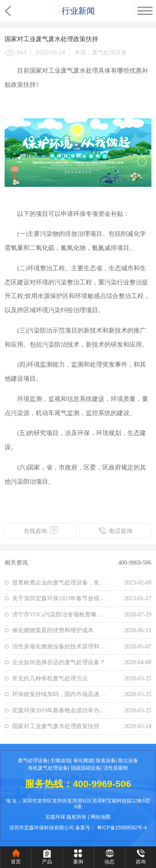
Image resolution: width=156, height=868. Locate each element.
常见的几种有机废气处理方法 (50, 678)
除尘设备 (128, 760)
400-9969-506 (135, 562)
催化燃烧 (83, 760)
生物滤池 (60, 760)
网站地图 (101, 817)
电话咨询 (115, 530)
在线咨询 (41, 530)
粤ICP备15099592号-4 (122, 828)
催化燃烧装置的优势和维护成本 (53, 630)
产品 (47, 862)
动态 (109, 862)
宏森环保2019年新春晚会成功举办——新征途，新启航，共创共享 (60, 710)
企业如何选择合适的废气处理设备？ (59, 662)
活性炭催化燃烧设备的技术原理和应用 (60, 646)
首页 (16, 862)
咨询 (141, 862)
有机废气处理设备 (48, 768)
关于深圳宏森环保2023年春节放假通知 (60, 598)
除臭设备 (106, 760)
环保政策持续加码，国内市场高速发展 (60, 694)
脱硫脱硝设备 (86, 768)
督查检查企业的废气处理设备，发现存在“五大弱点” (60, 582)
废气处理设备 (33, 760)
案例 (78, 862)
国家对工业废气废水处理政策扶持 (56, 726)
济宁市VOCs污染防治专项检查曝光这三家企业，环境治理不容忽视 (60, 614)
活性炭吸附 (116, 768)
